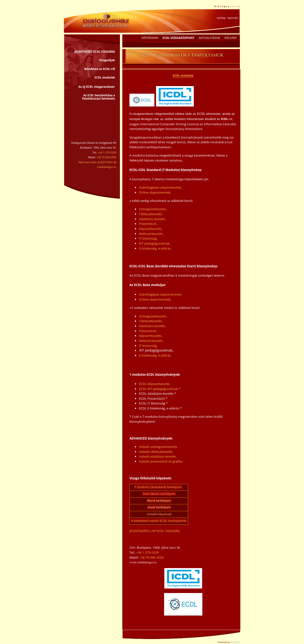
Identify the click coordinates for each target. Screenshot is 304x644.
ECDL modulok (105, 77)
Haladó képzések (159, 514)
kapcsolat (233, 18)
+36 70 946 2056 (152, 557)
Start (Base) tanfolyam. (159, 494)
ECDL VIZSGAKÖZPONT (179, 38)
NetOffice (235, 642)
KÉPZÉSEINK (150, 38)
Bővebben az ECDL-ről (100, 69)
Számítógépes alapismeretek (160, 294)
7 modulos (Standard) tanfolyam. (158, 487)
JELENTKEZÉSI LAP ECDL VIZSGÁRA (155, 531)
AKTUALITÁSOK (209, 38)
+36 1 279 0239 (147, 552)
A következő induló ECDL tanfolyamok (159, 521)
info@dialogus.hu (107, 167)
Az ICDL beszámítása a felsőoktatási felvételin (99, 97)
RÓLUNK (230, 38)
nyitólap (221, 18)
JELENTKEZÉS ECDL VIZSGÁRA (95, 52)
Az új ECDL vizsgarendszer (97, 87)
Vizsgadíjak (107, 60)
